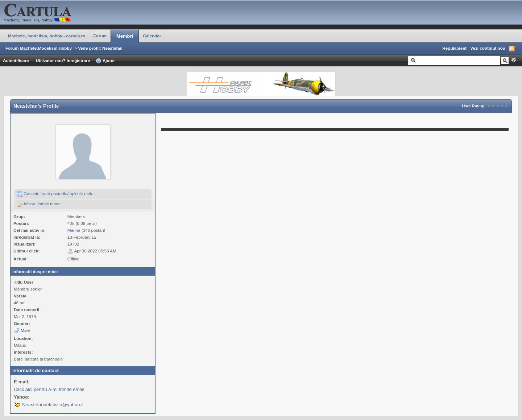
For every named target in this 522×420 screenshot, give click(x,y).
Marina (74, 230)
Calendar (152, 36)
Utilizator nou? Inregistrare (63, 60)
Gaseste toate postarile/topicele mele (55, 194)
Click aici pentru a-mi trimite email (49, 389)
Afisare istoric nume (39, 204)
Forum (100, 36)
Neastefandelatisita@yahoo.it (53, 405)
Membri (125, 36)
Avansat (513, 60)
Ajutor (105, 61)
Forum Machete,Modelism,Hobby (39, 48)
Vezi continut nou (488, 48)
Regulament (454, 48)
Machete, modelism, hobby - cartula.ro (47, 36)
